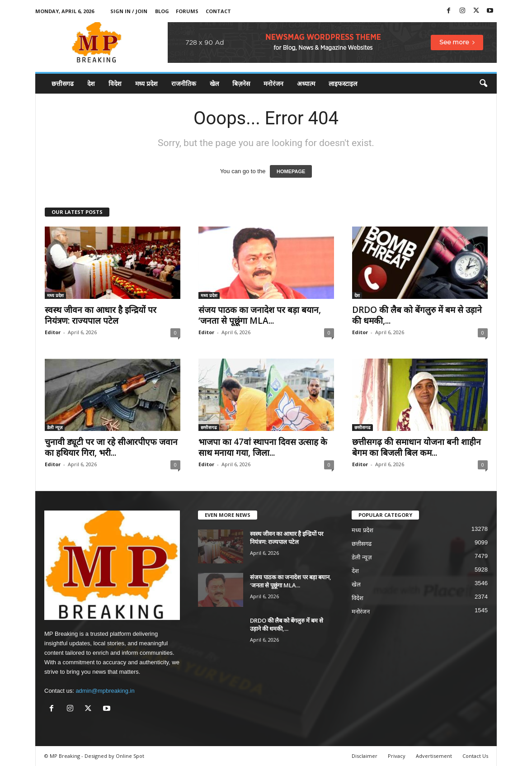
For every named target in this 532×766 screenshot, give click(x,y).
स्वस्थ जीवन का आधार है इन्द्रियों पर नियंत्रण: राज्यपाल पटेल (101, 315)
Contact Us (475, 756)
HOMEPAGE (291, 171)
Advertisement (434, 756)
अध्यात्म (306, 83)
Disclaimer (365, 756)
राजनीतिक (184, 83)
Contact (218, 11)
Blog (162, 11)
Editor (53, 332)
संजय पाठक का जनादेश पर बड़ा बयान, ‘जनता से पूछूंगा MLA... (260, 315)
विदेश (115, 83)
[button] (483, 84)
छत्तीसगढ (63, 83)
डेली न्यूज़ (55, 427)
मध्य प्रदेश (146, 83)
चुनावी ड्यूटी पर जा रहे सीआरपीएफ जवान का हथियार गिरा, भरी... (111, 447)
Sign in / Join (129, 11)
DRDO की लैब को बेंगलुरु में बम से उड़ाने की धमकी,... (417, 315)
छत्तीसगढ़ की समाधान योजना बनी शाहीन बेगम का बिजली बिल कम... (417, 447)
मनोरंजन (273, 83)
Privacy (397, 756)
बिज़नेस (241, 83)
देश (91, 83)
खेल (214, 83)
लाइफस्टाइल (343, 83)
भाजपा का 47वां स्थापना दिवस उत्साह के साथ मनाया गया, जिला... (263, 447)
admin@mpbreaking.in (105, 691)
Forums (187, 11)
